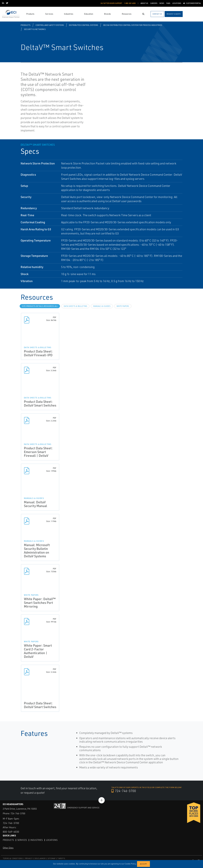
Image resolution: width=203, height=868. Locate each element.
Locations (52, 840)
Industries (37, 840)
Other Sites (8, 848)
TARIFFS (61, 858)
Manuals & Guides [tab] (102, 306)
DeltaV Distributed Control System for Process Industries (133, 25)
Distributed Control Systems (83, 25)
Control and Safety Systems (50, 25)
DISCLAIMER (40, 858)
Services (22, 840)
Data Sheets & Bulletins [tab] (75, 306)
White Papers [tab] (123, 306)
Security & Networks (35, 29)
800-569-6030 (11, 832)
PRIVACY (29, 858)
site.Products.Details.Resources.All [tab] (40, 306)
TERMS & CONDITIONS (13, 858)
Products (26, 25)
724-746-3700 (124, 791)
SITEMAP (52, 858)
